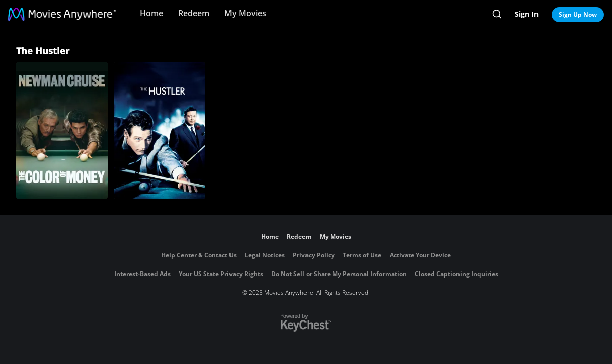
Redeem (194, 13)
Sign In (527, 14)
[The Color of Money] (62, 130)
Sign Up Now (578, 14)
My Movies (245, 13)
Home (151, 13)
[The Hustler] (160, 130)
